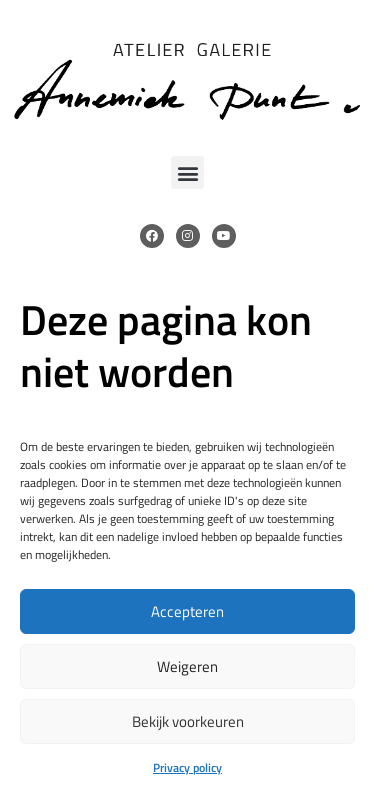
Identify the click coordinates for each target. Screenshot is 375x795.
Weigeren (187, 666)
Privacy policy (187, 767)
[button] (187, 172)
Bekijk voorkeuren (188, 721)
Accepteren (187, 611)
